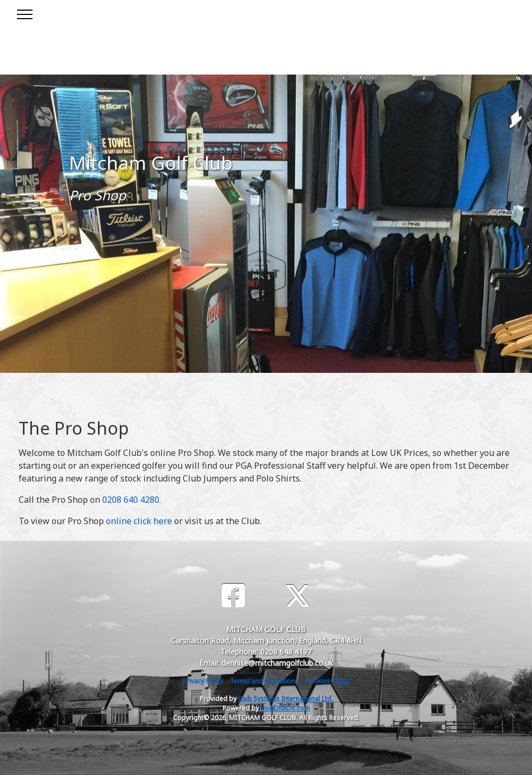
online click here (139, 521)
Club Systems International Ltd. (285, 699)
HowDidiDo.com (285, 708)
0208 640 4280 (131, 500)
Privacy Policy (203, 681)
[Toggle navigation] (24, 13)
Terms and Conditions (264, 681)
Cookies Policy (327, 681)
